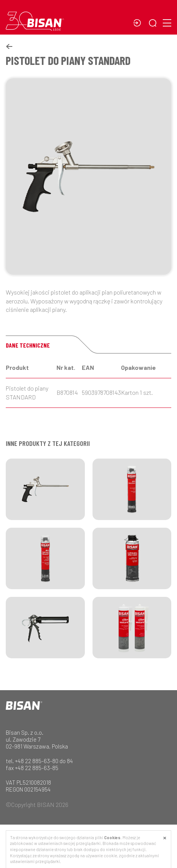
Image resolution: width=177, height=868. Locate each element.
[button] (154, 24)
